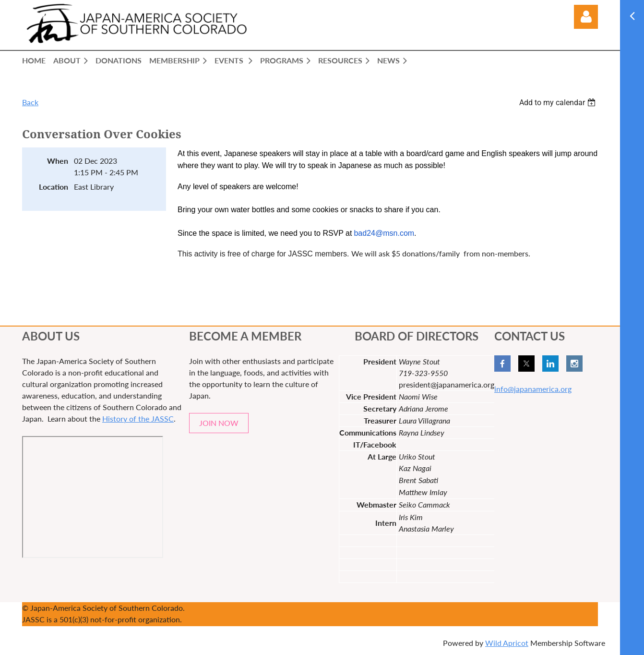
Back (30, 102)
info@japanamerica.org (533, 389)
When (58, 161)
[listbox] (559, 103)
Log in (586, 17)
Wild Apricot (507, 643)
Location (54, 187)
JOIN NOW (219, 423)
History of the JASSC (138, 418)
